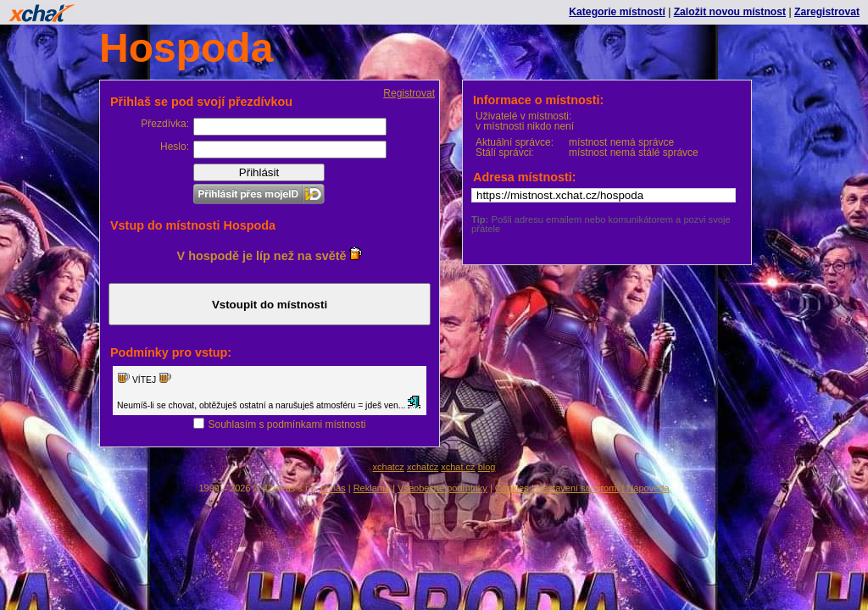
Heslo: (175, 147)
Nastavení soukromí (578, 488)
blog (487, 467)
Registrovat (409, 93)
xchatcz (389, 467)
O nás (333, 488)
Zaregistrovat (827, 12)
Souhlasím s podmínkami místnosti (287, 424)
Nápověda (648, 488)
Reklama (372, 488)
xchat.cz (458, 467)
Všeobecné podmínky (442, 488)
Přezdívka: (165, 124)
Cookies (512, 488)
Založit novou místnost (730, 12)
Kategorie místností (617, 12)
